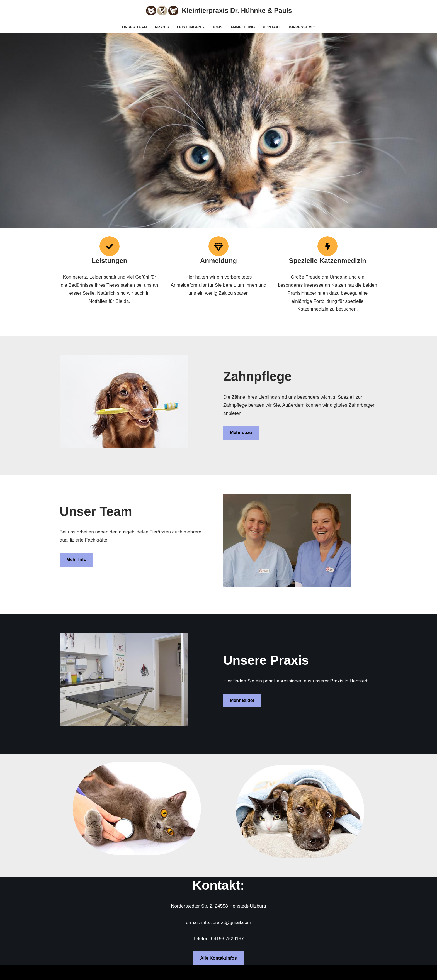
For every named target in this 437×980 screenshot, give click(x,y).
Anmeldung (243, 27)
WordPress (120, 972)
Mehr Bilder (242, 700)
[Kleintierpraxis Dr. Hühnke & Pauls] (219, 11)
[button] (204, 27)
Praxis (162, 27)
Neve (65, 972)
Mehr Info (76, 560)
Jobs (217, 27)
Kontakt (272, 27)
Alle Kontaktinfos (219, 958)
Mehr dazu (241, 433)
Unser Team (135, 27)
